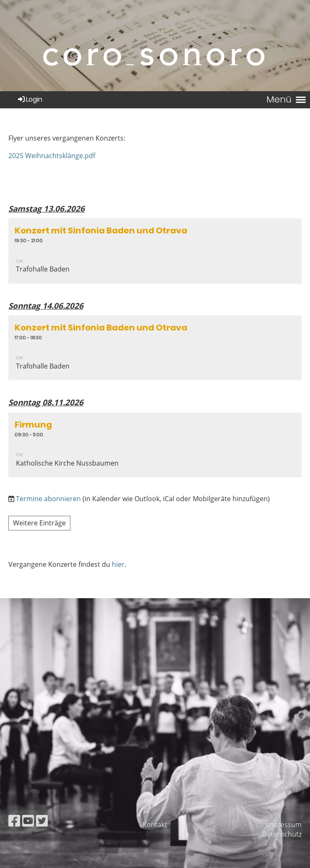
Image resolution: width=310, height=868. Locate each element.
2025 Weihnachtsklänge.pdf (52, 156)
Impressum (284, 824)
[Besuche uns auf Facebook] (14, 821)
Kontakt (155, 824)
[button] (155, 251)
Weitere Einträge (39, 523)
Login (30, 99)
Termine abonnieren (48, 499)
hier (118, 564)
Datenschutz (282, 834)
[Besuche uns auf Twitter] (42, 821)
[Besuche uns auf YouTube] (28, 821)
